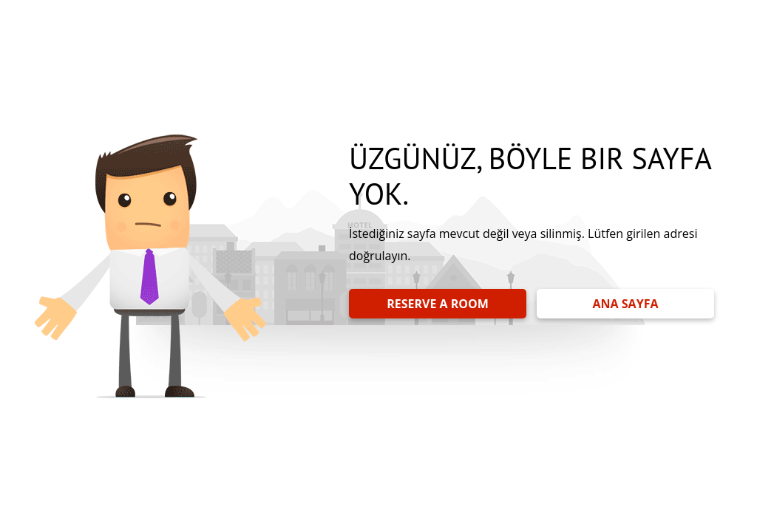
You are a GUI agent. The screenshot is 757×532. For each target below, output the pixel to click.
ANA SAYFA (626, 304)
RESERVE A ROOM (438, 304)
